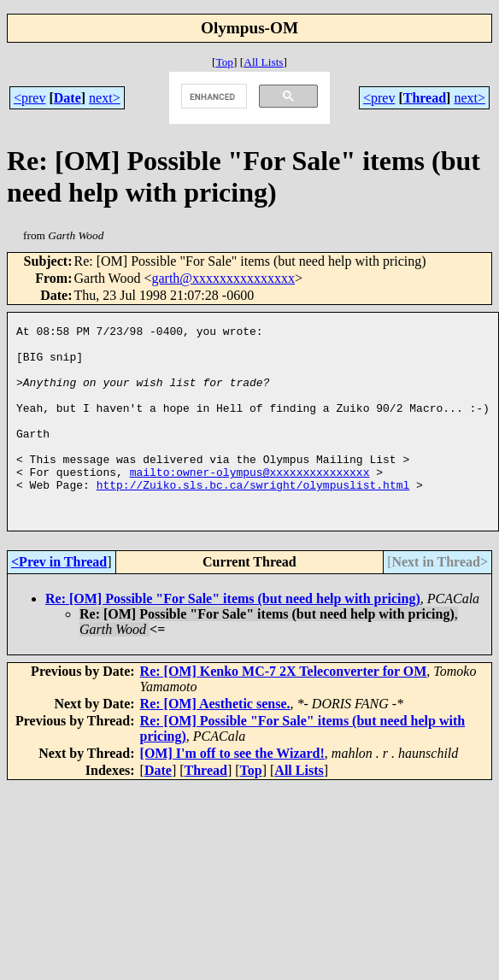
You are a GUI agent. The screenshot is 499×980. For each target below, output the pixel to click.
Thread (425, 98)
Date (68, 98)
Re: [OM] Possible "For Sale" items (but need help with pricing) (233, 637)
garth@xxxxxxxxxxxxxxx (223, 278)
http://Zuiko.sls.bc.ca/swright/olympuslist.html (253, 518)
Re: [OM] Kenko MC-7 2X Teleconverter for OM (284, 710)
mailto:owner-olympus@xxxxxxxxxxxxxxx (250, 502)
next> (105, 98)
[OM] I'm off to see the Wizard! (232, 792)
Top (224, 62)
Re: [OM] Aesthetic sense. (215, 742)
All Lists (263, 62)
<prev (29, 98)
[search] (212, 97)
